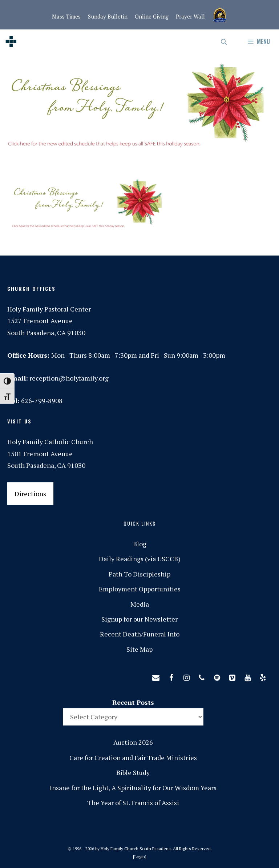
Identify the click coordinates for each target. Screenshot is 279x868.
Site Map (139, 649)
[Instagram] (186, 676)
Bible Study (133, 772)
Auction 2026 (133, 742)
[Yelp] (263, 676)
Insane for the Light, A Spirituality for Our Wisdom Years (133, 788)
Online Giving (152, 16)
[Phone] (202, 676)
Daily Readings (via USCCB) (140, 559)
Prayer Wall (190, 16)
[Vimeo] (232, 676)
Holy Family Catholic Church (50, 442)
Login (140, 857)
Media (140, 604)
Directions (30, 494)
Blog (140, 544)
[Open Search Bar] (224, 41)
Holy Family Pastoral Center (49, 309)
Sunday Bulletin (108, 16)
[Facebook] (171, 676)
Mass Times (66, 16)
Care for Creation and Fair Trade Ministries (133, 758)
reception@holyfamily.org (69, 378)
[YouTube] (247, 676)
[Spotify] (217, 676)
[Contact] (156, 676)
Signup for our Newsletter (139, 619)
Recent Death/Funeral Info (140, 634)
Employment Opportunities (140, 589)
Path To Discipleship (139, 574)
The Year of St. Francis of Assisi (133, 803)
